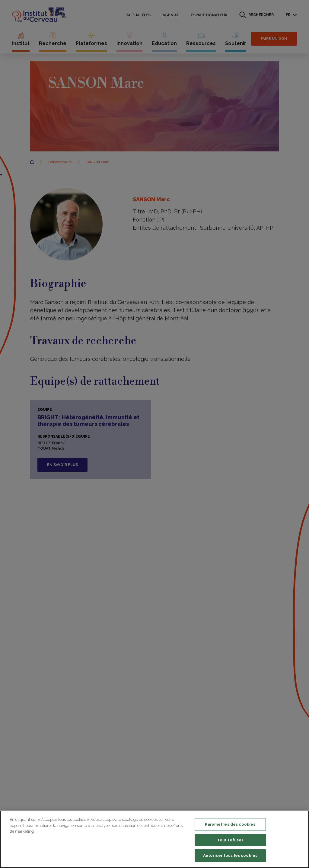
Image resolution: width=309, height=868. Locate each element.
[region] (154, 839)
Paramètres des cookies (230, 824)
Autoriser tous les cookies (230, 855)
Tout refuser (230, 840)
